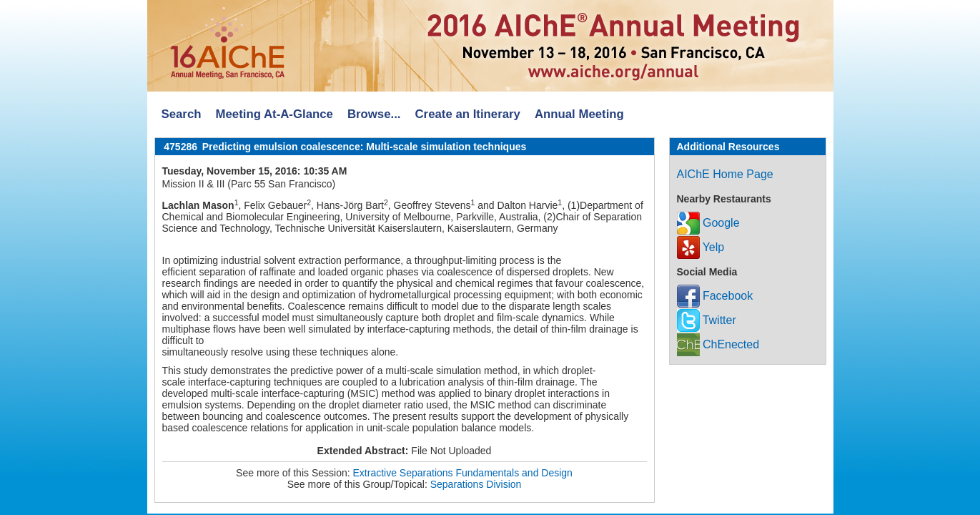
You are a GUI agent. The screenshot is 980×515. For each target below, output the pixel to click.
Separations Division (476, 484)
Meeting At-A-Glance (274, 114)
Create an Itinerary (468, 114)
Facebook (715, 296)
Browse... (374, 114)
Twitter (707, 320)
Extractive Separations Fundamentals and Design (463, 473)
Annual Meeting (579, 114)
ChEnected (718, 344)
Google (708, 223)
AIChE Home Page (725, 174)
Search (182, 114)
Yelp (701, 247)
